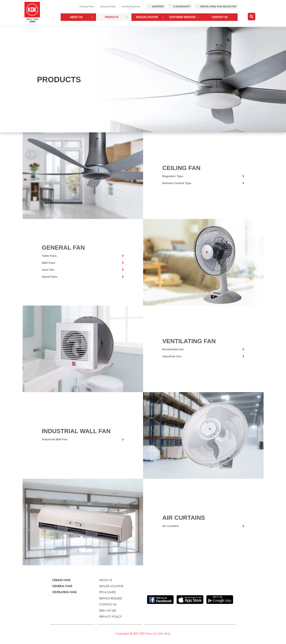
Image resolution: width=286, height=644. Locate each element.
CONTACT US (108, 604)
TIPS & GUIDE (107, 592)
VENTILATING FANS (64, 592)
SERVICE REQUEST (111, 598)
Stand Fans (50, 277)
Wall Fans (48, 263)
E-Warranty (182, 6)
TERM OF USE (108, 610)
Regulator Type (173, 176)
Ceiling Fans (87, 6)
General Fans (108, 6)
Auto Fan (48, 270)
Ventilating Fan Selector (218, 6)
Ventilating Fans (131, 6)
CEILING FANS (61, 580)
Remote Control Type (177, 183)
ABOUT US (106, 580)
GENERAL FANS (62, 586)
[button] (252, 17)
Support (158, 6)
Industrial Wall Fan (55, 439)
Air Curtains (171, 526)
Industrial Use (172, 356)
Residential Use (173, 349)
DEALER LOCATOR (111, 586)
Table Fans (49, 256)
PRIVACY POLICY (110, 617)
